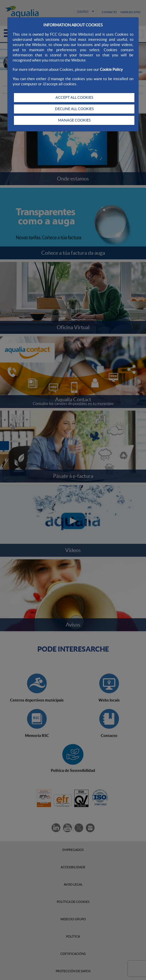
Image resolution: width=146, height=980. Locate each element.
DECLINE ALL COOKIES (74, 109)
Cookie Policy (111, 69)
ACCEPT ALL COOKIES (74, 97)
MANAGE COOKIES (74, 120)
